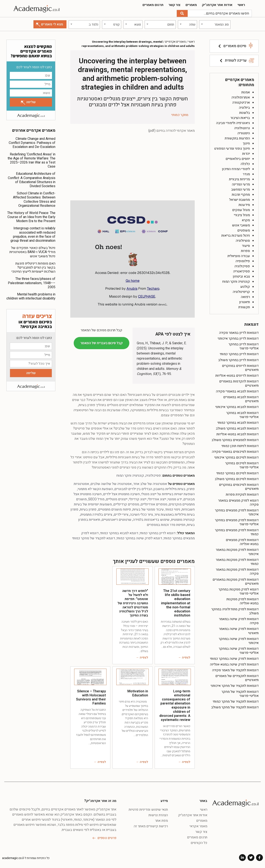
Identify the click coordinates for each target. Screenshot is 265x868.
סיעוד (246, 245)
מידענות (244, 204)
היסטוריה (244, 132)
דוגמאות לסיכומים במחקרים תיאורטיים (239, 486)
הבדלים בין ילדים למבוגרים (133, 488)
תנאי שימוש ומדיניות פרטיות (148, 809)
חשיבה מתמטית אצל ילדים (121, 493)
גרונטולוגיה (242, 127)
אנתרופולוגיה (241, 97)
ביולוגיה (244, 107)
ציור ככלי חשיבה (141, 514)
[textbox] (215, 24)
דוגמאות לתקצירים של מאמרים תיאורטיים (237, 677)
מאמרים (191, 5)
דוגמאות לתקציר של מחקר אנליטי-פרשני (240, 693)
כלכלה (245, 163)
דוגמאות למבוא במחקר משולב (237, 428)
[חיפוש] (182, 13)
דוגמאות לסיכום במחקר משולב (237, 478)
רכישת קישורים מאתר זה (151, 825)
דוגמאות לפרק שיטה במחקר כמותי (234, 658)
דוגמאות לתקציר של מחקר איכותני (235, 685)
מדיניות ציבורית (239, 178)
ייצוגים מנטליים (117, 499)
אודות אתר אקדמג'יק (217, 5)
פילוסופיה (243, 260)
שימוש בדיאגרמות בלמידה (151, 519)
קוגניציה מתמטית (183, 519)
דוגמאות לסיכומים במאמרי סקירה (235, 451)
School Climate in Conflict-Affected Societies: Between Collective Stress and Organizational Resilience (34, 199)
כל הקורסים (199, 842)
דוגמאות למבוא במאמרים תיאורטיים (241, 398)
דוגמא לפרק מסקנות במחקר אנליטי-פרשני (239, 591)
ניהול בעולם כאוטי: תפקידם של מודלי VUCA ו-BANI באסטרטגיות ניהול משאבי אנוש (32, 251)
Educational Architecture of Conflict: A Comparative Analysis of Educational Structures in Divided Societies (32, 179)
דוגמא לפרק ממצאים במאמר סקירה (238, 502)
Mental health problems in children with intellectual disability (31, 296)
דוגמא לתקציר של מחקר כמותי (94, 538)
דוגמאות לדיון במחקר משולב (238, 359)
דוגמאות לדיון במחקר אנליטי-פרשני (244, 345)
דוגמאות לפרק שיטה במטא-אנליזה (234, 664)
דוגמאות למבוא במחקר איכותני (237, 406)
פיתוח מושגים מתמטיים (114, 509)
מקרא (246, 219)
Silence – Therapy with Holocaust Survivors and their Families (91, 697)
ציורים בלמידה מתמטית (96, 514)
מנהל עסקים (241, 209)
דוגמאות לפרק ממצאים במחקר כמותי (237, 531)
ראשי (241, 5)
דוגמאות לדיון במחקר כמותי (239, 353)
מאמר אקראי (198, 825)
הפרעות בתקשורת (237, 137)
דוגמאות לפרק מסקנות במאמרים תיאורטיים (236, 581)
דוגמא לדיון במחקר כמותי (158, 532)
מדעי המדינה (241, 184)
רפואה (245, 296)
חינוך (246, 143)
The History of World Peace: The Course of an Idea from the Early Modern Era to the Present (31, 216)
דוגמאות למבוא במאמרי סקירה (237, 391)
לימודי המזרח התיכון (236, 168)
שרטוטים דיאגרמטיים (117, 519)
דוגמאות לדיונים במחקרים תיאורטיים (240, 367)
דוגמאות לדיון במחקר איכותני (238, 338)
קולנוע (245, 286)
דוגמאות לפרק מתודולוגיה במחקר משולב (235, 610)
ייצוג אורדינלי (157, 499)
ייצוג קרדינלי (138, 499)
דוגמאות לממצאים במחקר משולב (235, 439)
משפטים (244, 230)
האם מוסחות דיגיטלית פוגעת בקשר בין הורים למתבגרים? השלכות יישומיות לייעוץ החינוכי (33, 267)
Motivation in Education (138, 692)
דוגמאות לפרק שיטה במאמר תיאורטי (239, 630)
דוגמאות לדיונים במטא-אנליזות (237, 375)
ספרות (245, 250)
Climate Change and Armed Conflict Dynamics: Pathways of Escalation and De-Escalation (32, 142)
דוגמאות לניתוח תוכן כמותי (240, 445)
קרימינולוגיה (241, 291)
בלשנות (245, 112)
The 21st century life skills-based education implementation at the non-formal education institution (176, 602)
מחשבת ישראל (240, 199)
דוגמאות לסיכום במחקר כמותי (238, 472)
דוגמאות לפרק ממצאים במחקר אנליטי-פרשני (237, 522)
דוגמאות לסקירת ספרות (242, 494)
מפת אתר (161, 820)
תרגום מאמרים (153, 5)
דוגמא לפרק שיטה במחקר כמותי (139, 538)
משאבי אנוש (241, 224)
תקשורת (244, 306)
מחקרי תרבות (241, 194)
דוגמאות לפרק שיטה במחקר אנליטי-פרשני (239, 650)
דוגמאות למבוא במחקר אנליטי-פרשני (242, 414)
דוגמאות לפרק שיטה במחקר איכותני (239, 640)
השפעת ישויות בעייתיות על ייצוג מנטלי (168, 493)
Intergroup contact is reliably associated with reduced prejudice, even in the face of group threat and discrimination (33, 234)
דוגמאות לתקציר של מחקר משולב (235, 707)
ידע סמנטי (175, 499)
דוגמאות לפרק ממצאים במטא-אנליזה (242, 541)
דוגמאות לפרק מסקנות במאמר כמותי (237, 561)
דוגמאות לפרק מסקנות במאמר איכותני (237, 551)
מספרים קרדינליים (126, 504)
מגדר (246, 173)
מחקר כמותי (180, 114)
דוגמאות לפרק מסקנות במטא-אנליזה (243, 601)
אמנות (246, 91)
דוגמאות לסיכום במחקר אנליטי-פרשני (242, 465)
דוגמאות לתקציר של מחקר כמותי (236, 701)
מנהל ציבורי (242, 214)
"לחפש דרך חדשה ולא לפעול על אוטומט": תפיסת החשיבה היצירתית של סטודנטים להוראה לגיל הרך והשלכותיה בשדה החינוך (133, 602)
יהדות (246, 153)
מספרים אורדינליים (154, 504)
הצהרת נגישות (158, 814)
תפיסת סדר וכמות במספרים (166, 524)
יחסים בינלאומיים (238, 158)
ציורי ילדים (121, 514)
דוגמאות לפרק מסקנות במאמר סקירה (237, 571)
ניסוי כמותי (173, 509)
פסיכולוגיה (242, 265)
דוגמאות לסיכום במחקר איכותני (236, 457)
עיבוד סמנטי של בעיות (148, 509)
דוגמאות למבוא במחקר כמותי (238, 422)
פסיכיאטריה (242, 271)
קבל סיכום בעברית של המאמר (102, 342)
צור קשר (174, 5)
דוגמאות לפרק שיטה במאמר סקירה (239, 620)
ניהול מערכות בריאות (236, 235)
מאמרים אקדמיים (175, 41)
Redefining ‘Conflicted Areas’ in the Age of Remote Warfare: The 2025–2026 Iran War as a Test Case (32, 160)
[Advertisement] (132, 168)
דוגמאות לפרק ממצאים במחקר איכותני (237, 511)
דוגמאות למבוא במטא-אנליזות (238, 434)
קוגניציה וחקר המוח (236, 281)
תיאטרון (245, 301)
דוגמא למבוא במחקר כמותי (119, 532)
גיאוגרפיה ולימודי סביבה (233, 122)
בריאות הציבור (240, 117)
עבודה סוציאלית (239, 255)
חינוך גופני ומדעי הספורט (232, 148)
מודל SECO (96, 499)
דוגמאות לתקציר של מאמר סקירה (235, 669)
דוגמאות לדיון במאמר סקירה (239, 332)
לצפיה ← (184, 657)
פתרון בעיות (88, 509)
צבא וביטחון (241, 276)
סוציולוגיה (243, 240)
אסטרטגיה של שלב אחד (150, 483)
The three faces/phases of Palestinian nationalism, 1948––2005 (32, 282)
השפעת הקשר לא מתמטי (95, 488)
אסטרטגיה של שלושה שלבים (111, 483)
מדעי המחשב (241, 189)
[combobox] (215, 24)
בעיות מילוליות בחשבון (169, 488)
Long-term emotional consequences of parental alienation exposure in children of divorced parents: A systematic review (175, 705)
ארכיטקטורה (241, 102)
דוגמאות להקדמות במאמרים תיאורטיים (239, 383)
